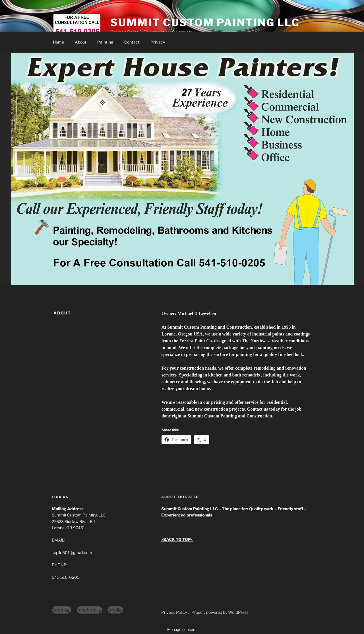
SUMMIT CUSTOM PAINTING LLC (205, 22)
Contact (132, 42)
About (81, 42)
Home (58, 42)
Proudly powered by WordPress (220, 612)
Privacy (158, 42)
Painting (105, 42)
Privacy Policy (174, 612)
